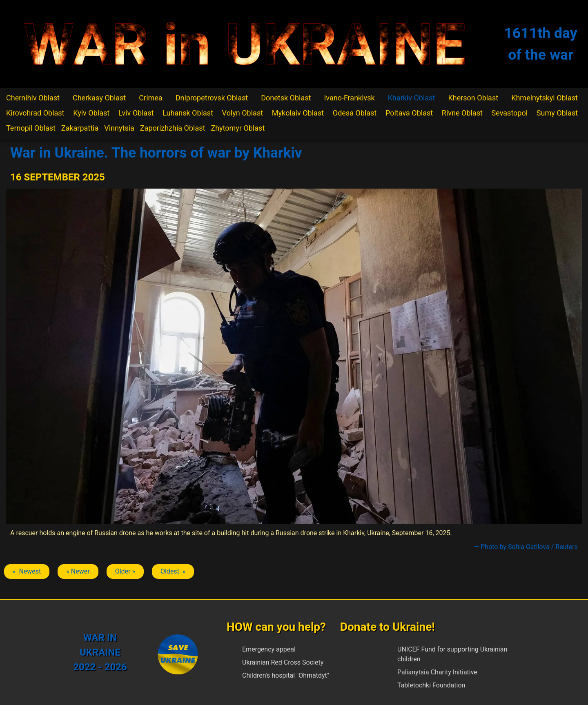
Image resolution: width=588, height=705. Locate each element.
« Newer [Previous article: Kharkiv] (78, 571)
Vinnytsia (119, 128)
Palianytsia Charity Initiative (437, 672)
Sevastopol (510, 113)
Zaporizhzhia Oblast (173, 128)
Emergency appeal (269, 649)
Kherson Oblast (473, 98)
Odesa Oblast (355, 113)
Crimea (150, 98)
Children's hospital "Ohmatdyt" (286, 675)
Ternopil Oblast (31, 128)
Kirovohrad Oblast (35, 113)
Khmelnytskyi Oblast (545, 98)
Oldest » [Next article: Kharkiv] (173, 571)
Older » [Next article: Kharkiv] (125, 571)
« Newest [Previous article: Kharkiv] (27, 571)
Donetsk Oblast (286, 98)
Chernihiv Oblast (33, 98)
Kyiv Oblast (91, 113)
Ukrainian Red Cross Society (283, 662)
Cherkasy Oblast (99, 98)
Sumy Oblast (557, 113)
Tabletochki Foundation (431, 685)
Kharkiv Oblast (412, 98)
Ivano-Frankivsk (349, 98)
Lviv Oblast (136, 113)
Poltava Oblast (409, 113)
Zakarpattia (80, 128)
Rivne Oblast (462, 113)
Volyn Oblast (243, 113)
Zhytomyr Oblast (238, 128)
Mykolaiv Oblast (298, 113)
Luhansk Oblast (188, 113)
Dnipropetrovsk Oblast (212, 98)
